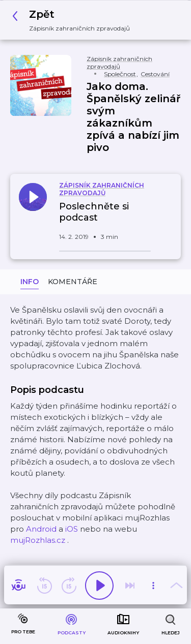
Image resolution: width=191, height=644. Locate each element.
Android (41, 529)
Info (30, 282)
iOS (72, 529)
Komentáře (73, 282)
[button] (74, 20)
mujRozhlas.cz (38, 540)
